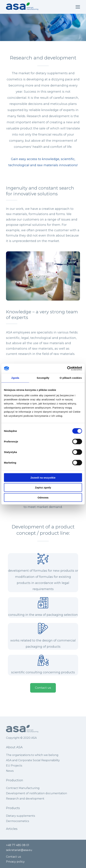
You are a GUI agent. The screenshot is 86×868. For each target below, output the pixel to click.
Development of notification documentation (37, 793)
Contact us (43, 688)
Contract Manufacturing (23, 788)
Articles (12, 829)
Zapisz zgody (43, 487)
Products (13, 808)
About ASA (14, 747)
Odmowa (43, 497)
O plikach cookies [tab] (71, 378)
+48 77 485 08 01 (18, 845)
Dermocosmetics (17, 821)
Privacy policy (15, 862)
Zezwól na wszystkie (43, 477)
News (10, 771)
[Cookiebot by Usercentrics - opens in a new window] (67, 368)
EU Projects (14, 766)
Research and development (25, 799)
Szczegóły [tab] (43, 378)
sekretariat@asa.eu (19, 850)
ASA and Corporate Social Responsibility (33, 760)
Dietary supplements (20, 816)
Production (15, 780)
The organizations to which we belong (32, 755)
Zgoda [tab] (15, 378)
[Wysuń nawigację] (78, 7)
